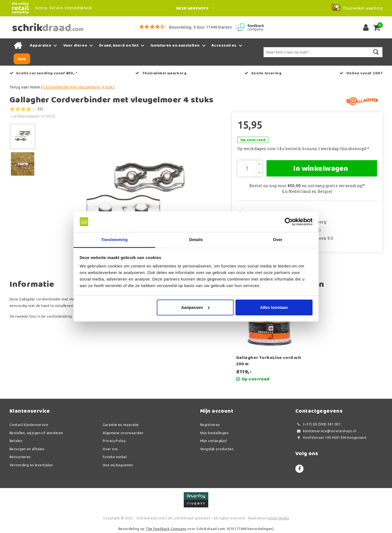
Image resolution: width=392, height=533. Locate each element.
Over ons (110, 449)
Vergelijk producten (217, 449)
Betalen (16, 441)
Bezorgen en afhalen (27, 449)
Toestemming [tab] (114, 240)
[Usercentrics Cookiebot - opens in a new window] (289, 222)
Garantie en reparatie (121, 425)
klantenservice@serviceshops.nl (326, 431)
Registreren (210, 425)
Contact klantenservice (29, 425)
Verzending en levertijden (31, 465)
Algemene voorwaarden (123, 433)
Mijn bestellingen (214, 433)
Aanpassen (195, 307)
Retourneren (20, 457)
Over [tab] (278, 240)
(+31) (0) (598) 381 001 (318, 424)
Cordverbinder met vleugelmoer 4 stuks (79, 87)
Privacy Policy (114, 441)
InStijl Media (278, 518)
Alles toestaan (274, 307)
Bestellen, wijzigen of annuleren (36, 433)
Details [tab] (196, 240)
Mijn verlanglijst (213, 441)
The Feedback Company (166, 529)
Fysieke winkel (115, 457)
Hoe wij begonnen (118, 465)
